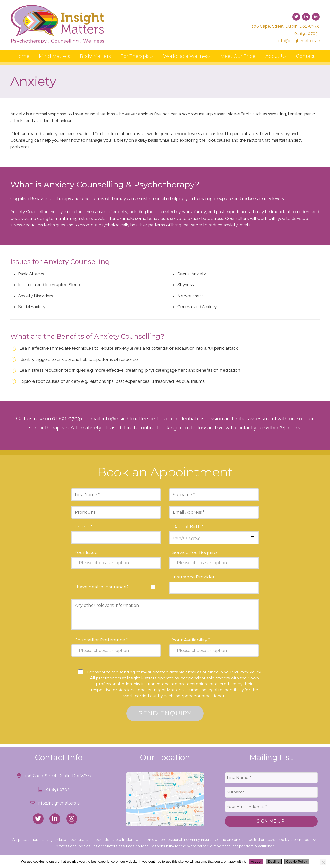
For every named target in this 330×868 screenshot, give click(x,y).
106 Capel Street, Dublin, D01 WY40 (286, 26)
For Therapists (137, 56)
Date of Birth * (188, 527)
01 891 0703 (306, 33)
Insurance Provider (194, 577)
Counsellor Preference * (101, 640)
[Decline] (323, 862)
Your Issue (86, 552)
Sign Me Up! (271, 821)
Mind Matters (55, 56)
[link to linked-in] (306, 17)
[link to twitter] (296, 17)
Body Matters (95, 56)
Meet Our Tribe (238, 56)
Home (22, 56)
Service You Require (195, 552)
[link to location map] (165, 799)
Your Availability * (191, 640)
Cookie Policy (297, 861)
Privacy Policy (247, 672)
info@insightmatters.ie (299, 41)
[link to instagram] (316, 17)
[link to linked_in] (55, 819)
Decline (274, 861)
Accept (256, 861)
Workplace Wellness (187, 56)
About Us (276, 56)
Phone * (83, 527)
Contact (306, 56)
